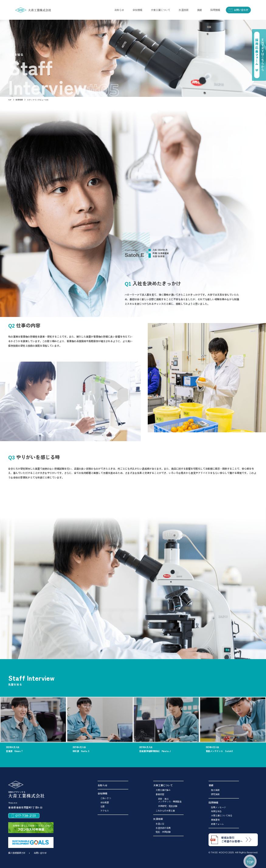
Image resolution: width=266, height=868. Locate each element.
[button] (137, 10)
